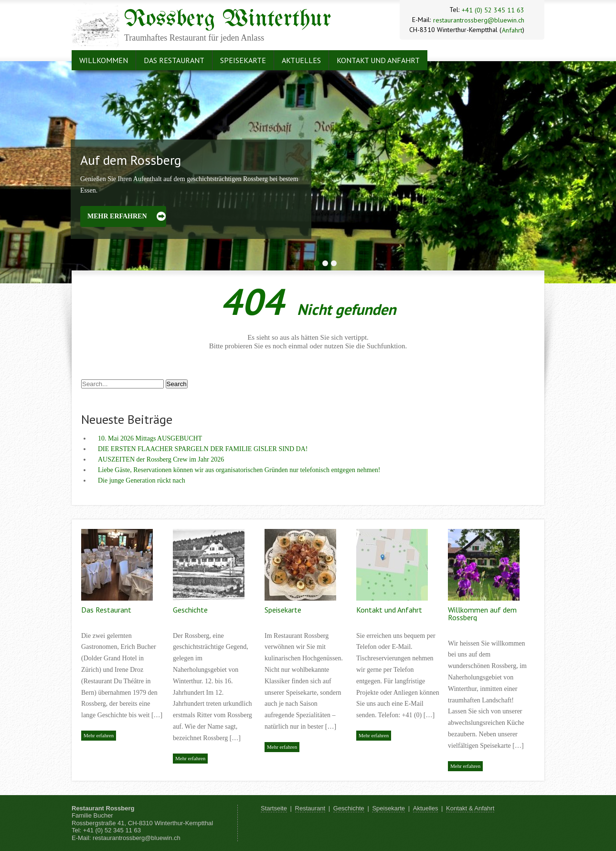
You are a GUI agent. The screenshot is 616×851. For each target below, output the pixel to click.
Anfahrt (512, 30)
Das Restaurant (174, 60)
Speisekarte (243, 60)
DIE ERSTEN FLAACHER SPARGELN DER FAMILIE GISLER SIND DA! (203, 449)
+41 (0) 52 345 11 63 (493, 10)
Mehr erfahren (117, 216)
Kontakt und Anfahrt (378, 60)
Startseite (274, 808)
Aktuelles (301, 60)
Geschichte (190, 610)
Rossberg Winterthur (228, 20)
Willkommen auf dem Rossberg (482, 614)
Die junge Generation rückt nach (142, 480)
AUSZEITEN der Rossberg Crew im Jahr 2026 (161, 459)
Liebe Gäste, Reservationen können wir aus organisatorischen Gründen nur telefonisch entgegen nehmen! (239, 470)
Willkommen (104, 60)
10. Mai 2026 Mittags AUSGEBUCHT (150, 438)
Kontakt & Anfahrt (470, 808)
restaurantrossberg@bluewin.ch (479, 20)
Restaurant (310, 808)
